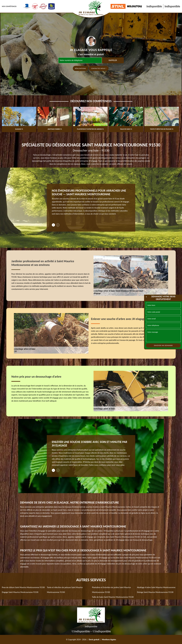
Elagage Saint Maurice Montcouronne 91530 (20, 592)
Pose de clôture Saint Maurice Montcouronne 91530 (23, 587)
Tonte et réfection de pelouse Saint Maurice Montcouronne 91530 (65, 590)
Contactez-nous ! (99, 68)
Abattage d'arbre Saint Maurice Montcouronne (156, 587)
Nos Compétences (9, 6)
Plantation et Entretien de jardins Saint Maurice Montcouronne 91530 (111, 590)
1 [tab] (53, 225)
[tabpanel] (91, 203)
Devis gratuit (94, 640)
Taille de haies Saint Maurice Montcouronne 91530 (113, 597)
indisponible (154, 6)
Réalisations (81, 68)
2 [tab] (58, 225)
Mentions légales (109, 640)
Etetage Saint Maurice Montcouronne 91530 (155, 592)
